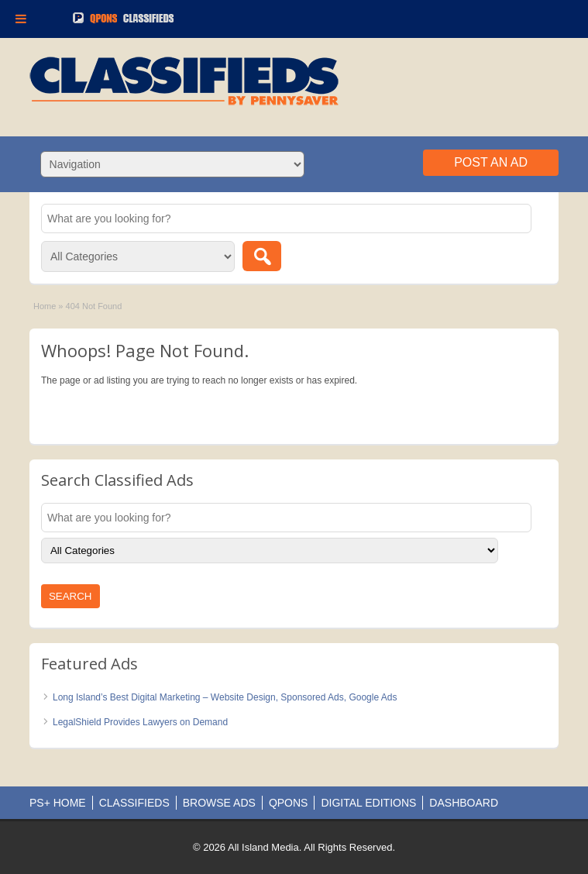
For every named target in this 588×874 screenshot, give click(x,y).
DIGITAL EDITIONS (368, 803)
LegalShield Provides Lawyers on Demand (140, 722)
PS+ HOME (58, 803)
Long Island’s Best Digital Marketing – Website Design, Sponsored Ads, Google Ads (225, 697)
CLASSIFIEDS (134, 803)
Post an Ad (491, 162)
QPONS (289, 803)
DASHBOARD (464, 803)
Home (45, 306)
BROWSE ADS (219, 803)
